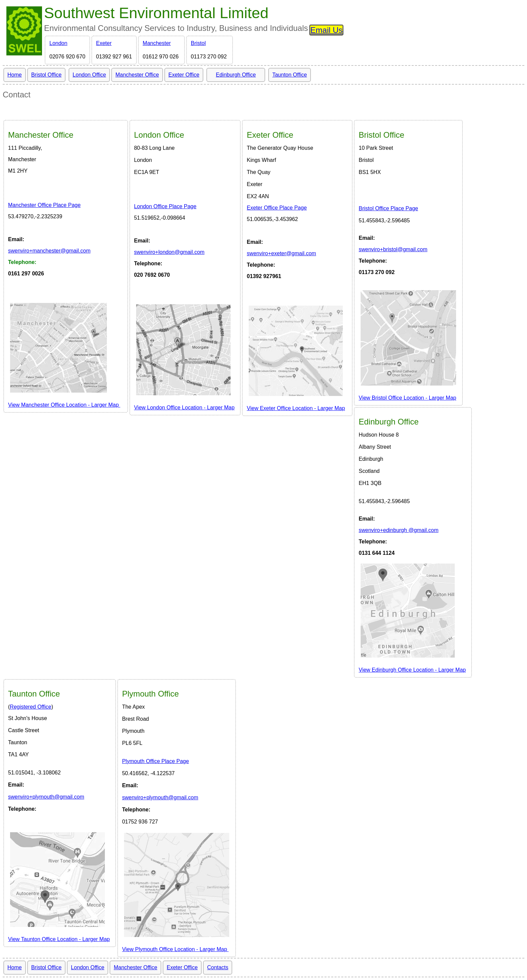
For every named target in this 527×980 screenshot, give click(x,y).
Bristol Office (46, 75)
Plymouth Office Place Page (155, 761)
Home (15, 75)
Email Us (326, 30)
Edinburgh (389, 422)
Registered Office (30, 707)
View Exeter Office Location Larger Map (296, 408)
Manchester (157, 43)
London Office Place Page (165, 206)
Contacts (218, 967)
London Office (89, 75)
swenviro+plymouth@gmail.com (46, 797)
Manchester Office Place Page (44, 205)
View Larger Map (407, 398)
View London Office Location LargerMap (184, 408)
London (58, 43)
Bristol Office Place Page (388, 208)
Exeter (104, 43)
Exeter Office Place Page (277, 208)
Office (41, 135)
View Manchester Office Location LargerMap (64, 405)
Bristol (198, 43)
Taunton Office (290, 75)
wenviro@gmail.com (49, 251)
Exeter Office (184, 75)
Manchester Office (137, 75)
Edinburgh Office (236, 75)
